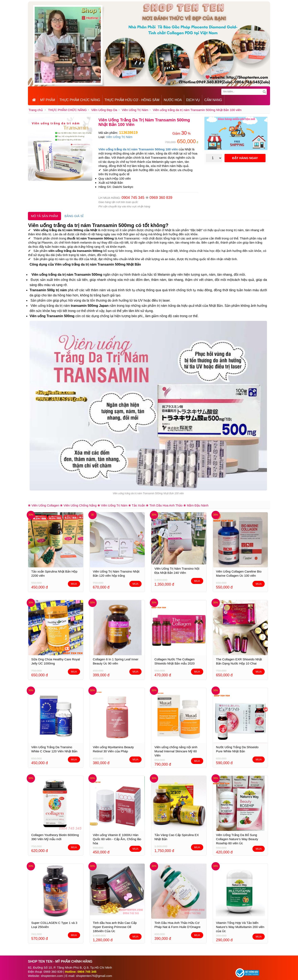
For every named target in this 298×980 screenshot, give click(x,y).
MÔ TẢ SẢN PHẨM (44, 216)
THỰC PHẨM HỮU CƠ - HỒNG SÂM (132, 100)
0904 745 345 (133, 198)
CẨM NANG (213, 100)
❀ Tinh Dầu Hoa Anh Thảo (164, 505)
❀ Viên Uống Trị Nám (112, 505)
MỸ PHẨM (48, 100)
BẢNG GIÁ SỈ (74, 216)
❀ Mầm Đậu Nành (196, 505)
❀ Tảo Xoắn (137, 505)
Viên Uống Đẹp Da (104, 110)
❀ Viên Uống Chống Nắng (78, 505)
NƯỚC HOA (173, 100)
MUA (74, 584)
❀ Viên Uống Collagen (44, 505)
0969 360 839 (161, 198)
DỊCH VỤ (193, 100)
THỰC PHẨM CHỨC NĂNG (80, 100)
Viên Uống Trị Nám (135, 110)
